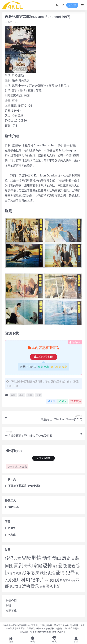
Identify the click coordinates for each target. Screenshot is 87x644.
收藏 (63, 401)
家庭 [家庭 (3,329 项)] (38, 565)
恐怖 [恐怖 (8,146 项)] (48, 565)
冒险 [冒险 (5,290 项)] (26, 558)
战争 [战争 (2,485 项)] (27, 573)
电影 (10, 22)
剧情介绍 (11, 601)
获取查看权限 (44, 357)
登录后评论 (43, 458)
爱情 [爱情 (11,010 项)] (60, 572)
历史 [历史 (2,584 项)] (66, 558)
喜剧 (22, 395)
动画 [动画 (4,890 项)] (57, 558)
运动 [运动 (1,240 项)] (26, 586)
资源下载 (11, 611)
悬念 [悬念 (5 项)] (55, 566)
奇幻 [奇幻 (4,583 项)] (28, 565)
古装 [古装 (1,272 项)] (75, 558)
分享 (52, 401)
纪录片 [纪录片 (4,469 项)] (38, 579)
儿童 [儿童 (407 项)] (18, 558)
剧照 (8, 606)
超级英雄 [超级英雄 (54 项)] (15, 586)
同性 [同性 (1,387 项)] (9, 566)
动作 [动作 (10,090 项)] (47, 558)
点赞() (76, 401)
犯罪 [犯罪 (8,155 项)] (70, 572)
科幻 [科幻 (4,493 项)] (26, 579)
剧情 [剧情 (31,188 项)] (37, 558)
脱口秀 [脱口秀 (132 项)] (55, 580)
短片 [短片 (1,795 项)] (16, 580)
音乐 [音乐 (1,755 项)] (35, 586)
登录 (72, 5)
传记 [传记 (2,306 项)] (9, 558)
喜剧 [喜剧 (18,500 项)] (18, 565)
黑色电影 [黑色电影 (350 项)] (53, 586)
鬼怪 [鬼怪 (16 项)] (42, 586)
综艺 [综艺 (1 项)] (47, 581)
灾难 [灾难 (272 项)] (51, 573)
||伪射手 (10, 528)
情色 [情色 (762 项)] (72, 566)
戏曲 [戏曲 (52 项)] (19, 573)
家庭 (30, 395)
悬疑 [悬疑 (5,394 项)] (63, 565)
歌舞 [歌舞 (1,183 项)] (35, 573)
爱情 (38, 395)
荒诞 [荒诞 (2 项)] (73, 580)
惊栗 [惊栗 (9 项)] (13, 573)
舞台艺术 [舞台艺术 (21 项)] (65, 580)
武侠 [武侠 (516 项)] (44, 573)
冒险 (13, 395)
